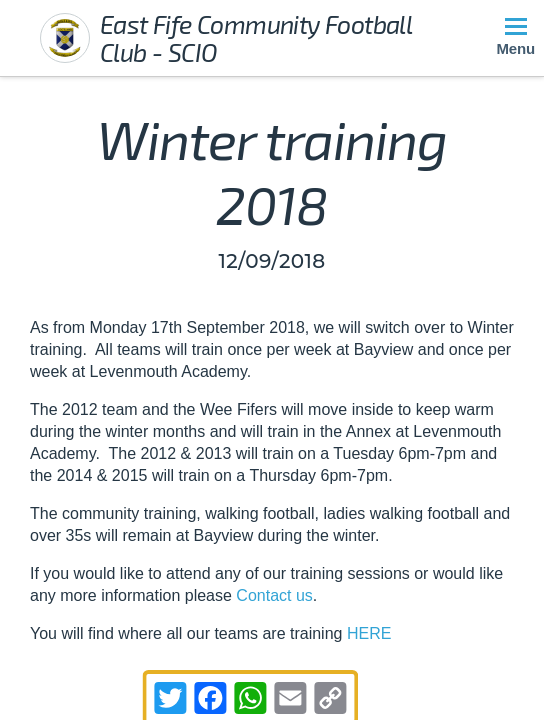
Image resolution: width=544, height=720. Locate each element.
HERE (369, 633)
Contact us (274, 595)
